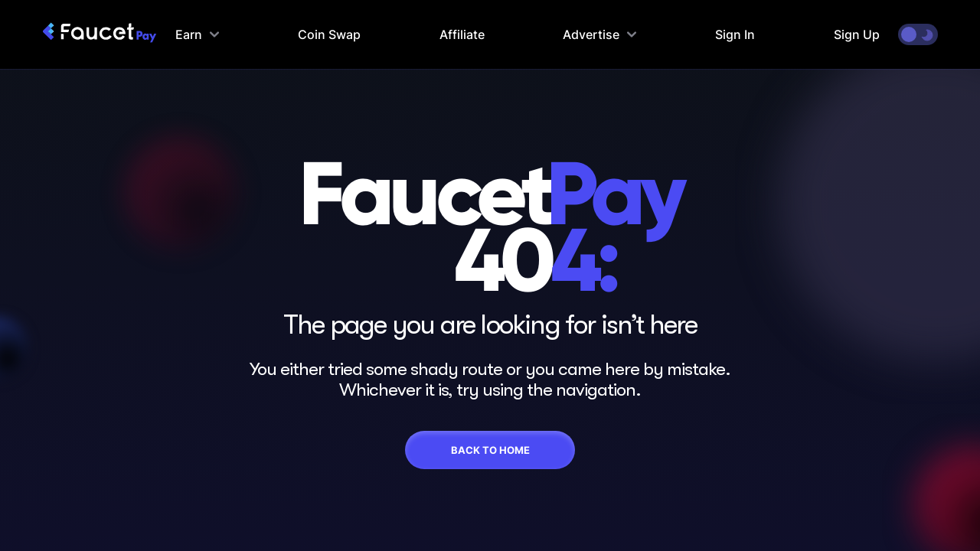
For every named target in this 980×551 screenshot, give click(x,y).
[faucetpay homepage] (100, 34)
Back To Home (490, 450)
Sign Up (857, 34)
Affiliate (462, 34)
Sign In (735, 34)
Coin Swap (329, 34)
